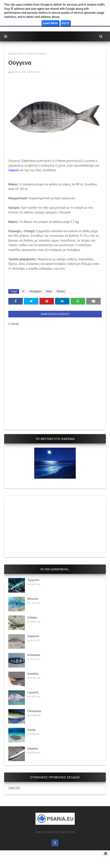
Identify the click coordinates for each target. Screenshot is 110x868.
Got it (65, 23)
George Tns (18, 72)
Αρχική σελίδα (16, 54)
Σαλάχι (31, 730)
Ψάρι (49, 291)
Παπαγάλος (34, 711)
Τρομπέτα (33, 580)
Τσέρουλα (33, 636)
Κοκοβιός (33, 674)
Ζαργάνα (33, 749)
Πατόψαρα (35, 291)
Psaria (30, 54)
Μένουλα (33, 599)
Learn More (50, 23)
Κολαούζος (34, 655)
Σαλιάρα (32, 617)
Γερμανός (33, 692)
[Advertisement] (39, 526)
